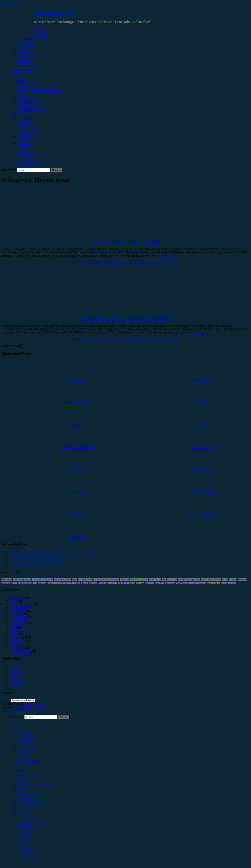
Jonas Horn (23, 140)
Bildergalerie (24, 69)
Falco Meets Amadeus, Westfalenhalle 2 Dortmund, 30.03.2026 (47, 558)
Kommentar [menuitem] (24, 754)
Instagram (6, 583)
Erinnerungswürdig (28, 66)
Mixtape (14, 631)
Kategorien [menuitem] (16, 724)
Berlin (50, 580)
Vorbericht (40, 35)
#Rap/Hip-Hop (25, 96)
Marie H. (22, 150)
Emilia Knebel (25, 133)
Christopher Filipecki (29, 130)
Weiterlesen (166, 256)
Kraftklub (22, 583)
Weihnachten (200, 583)
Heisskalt (242, 580)
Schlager (140, 583)
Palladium (131, 583)
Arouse (39, 707)
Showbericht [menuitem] (24, 741)
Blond (74, 580)
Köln (30, 583)
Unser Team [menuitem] (24, 811)
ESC (164, 580)
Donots (116, 580)
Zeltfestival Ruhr (229, 583)
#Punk (20, 93)
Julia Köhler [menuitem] (24, 838)
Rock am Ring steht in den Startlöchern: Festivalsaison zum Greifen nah (52, 551)
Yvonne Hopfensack (29, 163)
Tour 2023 (160, 583)
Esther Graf (172, 580)
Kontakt (14, 682)
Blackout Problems (62, 580)
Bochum (82, 580)
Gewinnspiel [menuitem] (24, 747)
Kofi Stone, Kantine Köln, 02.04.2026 (32, 555)
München (93, 583)
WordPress (23, 707)
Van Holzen (170, 583)
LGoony (51, 583)
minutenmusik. (53, 12)
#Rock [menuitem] (20, 771)
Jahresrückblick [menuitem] (26, 751)
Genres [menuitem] (13, 767)
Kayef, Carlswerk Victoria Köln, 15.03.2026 (36, 565)
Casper (89, 580)
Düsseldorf (143, 580)
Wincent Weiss (214, 583)
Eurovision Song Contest (189, 580)
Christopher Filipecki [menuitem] (29, 825)
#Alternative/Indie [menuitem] (27, 778)
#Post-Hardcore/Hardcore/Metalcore (38, 89)
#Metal (21, 86)
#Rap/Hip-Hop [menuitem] (25, 791)
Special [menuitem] (21, 757)
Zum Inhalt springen (14, 3)
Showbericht (24, 46)
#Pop (20, 79)
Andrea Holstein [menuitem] (26, 818)
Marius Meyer (25, 153)
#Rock (20, 76)
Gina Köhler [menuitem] (24, 831)
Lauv (35, 583)
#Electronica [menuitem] (24, 798)
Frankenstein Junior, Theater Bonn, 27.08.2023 (125, 318)
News (12, 634)
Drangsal (134, 580)
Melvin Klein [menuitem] (25, 855)
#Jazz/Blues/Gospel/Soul (31, 109)
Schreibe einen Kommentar (162, 262)
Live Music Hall (73, 583)
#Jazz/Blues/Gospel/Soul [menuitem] (31, 805)
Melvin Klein (25, 160)
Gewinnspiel (24, 52)
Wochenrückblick (19, 651)
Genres (13, 72)
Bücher (13, 601)
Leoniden (42, 583)
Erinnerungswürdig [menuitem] (28, 761)
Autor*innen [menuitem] (17, 808)
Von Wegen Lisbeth (185, 583)
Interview (22, 49)
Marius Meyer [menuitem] (25, 848)
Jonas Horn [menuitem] (23, 835)
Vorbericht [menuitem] (23, 730)
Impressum (16, 672)
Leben (13, 627)
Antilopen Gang (39, 580)
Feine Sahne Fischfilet (211, 580)
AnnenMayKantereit (22, 580)
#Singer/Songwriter (28, 99)
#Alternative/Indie (27, 83)
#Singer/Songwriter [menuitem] (28, 794)
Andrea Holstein (26, 123)
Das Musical (106, 580)
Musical (85, 583)
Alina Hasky (24, 120)
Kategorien (41, 29)
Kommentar (24, 59)
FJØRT (225, 580)
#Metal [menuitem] (21, 781)
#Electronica (24, 103)
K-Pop (14, 583)
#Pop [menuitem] (20, 774)
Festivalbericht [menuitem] (25, 737)
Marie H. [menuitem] (22, 845)
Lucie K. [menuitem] (22, 842)
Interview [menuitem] (22, 744)
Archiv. (6, 700)
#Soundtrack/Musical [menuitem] (29, 801)
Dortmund (124, 580)
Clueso (96, 580)
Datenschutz (16, 666)
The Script (149, 583)
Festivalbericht (25, 42)
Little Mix (60, 583)
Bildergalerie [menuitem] (24, 764)
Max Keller (23, 157)
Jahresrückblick (26, 56)
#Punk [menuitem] (20, 788)
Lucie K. (22, 147)
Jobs (12, 676)
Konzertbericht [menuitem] (25, 734)
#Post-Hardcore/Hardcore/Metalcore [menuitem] (38, 784)
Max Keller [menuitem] (23, 852)
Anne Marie (7, 580)
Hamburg (233, 580)
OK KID (122, 583)
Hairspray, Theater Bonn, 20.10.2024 (125, 242)
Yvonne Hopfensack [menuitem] (29, 858)
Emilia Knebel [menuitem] (25, 828)
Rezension (40, 32)
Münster (102, 583)
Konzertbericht (25, 39)
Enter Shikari (155, 580)
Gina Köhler (24, 136)
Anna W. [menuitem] (22, 821)
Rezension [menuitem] (23, 727)
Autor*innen (17, 113)
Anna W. (22, 126)
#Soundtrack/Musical (29, 106)
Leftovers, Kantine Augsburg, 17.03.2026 (34, 561)
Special (21, 62)
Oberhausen (112, 583)
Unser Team (24, 116)
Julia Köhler (24, 143)
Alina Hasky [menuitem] (24, 815)
